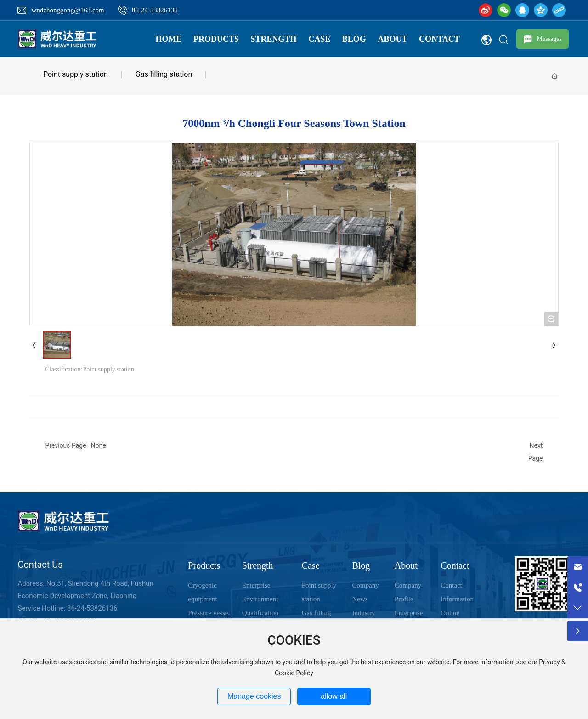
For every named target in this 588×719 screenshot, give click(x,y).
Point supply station (76, 74)
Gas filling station (164, 74)
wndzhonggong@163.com (68, 10)
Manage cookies (254, 696)
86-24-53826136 (155, 10)
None (99, 445)
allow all (334, 696)
